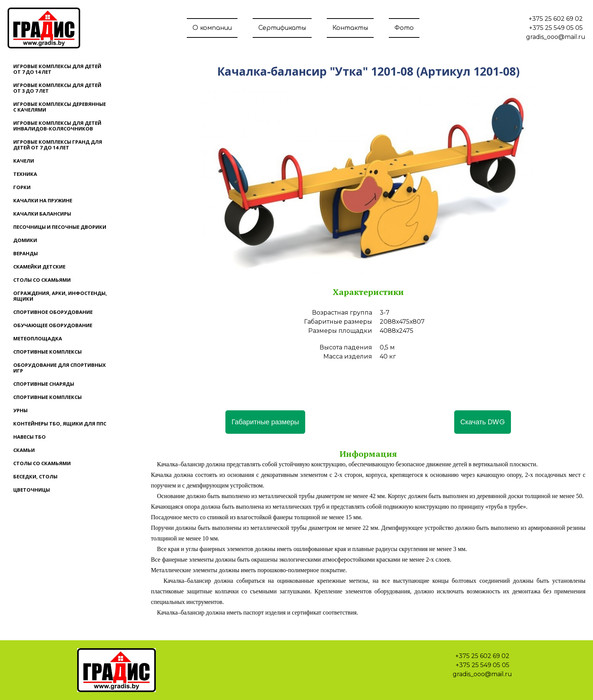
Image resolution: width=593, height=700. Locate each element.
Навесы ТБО (29, 437)
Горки (22, 187)
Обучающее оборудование (53, 325)
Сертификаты (282, 28)
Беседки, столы (35, 476)
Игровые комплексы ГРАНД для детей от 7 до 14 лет (58, 145)
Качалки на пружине (43, 200)
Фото (404, 28)
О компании (212, 28)
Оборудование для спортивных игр (60, 368)
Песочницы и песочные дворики (60, 227)
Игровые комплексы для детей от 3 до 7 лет (57, 88)
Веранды (26, 253)
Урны (20, 410)
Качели (24, 161)
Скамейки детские (39, 267)
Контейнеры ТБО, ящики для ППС (60, 424)
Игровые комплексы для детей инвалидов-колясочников (57, 126)
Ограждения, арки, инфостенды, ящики (60, 296)
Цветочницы (32, 490)
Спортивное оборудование (53, 312)
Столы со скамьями (42, 280)
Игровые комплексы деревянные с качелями (60, 107)
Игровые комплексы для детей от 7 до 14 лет (57, 69)
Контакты (350, 28)
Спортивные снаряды (44, 384)
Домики (25, 240)
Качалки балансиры (42, 214)
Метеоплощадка (38, 338)
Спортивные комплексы (47, 352)
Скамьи (24, 450)
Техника (25, 174)
